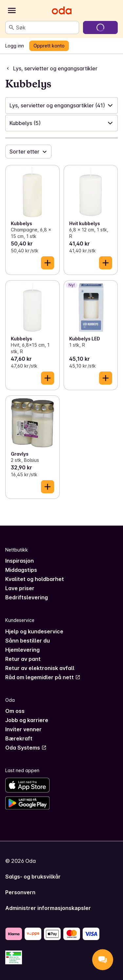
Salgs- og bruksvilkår (33, 877)
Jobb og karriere (27, 720)
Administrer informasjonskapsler (48, 908)
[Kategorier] (12, 10)
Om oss (15, 711)
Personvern (20, 892)
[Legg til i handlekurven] (48, 263)
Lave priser (20, 588)
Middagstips (21, 570)
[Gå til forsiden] (62, 10)
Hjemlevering (22, 650)
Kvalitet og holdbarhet (35, 579)
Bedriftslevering (27, 597)
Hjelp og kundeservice (34, 631)
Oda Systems (26, 748)
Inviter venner (23, 729)
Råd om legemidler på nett (43, 677)
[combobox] (46, 27)
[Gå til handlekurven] (100, 27)
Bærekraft (19, 738)
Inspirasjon (20, 561)
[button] (61, 105)
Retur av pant (23, 659)
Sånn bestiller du (28, 641)
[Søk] (11, 27)
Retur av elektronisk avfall (40, 668)
